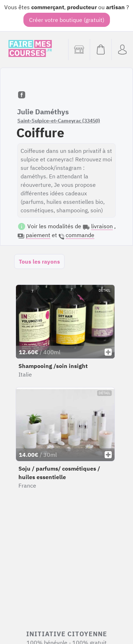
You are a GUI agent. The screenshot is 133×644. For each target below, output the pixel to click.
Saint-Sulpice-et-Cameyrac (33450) (59, 121)
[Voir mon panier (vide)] (101, 50)
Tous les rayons (39, 261)
